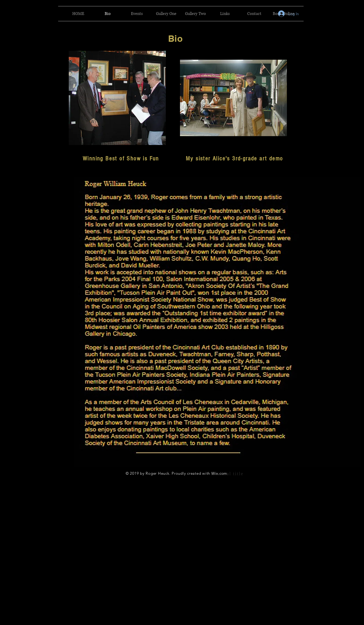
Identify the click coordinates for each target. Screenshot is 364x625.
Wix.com (219, 473)
